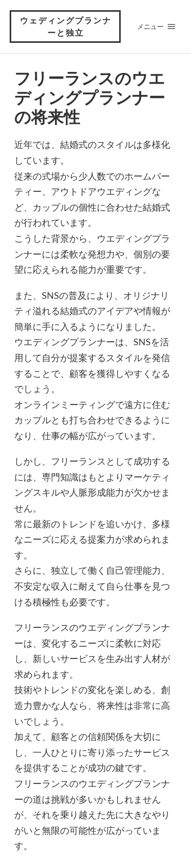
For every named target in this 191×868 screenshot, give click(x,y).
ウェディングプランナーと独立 (66, 26)
